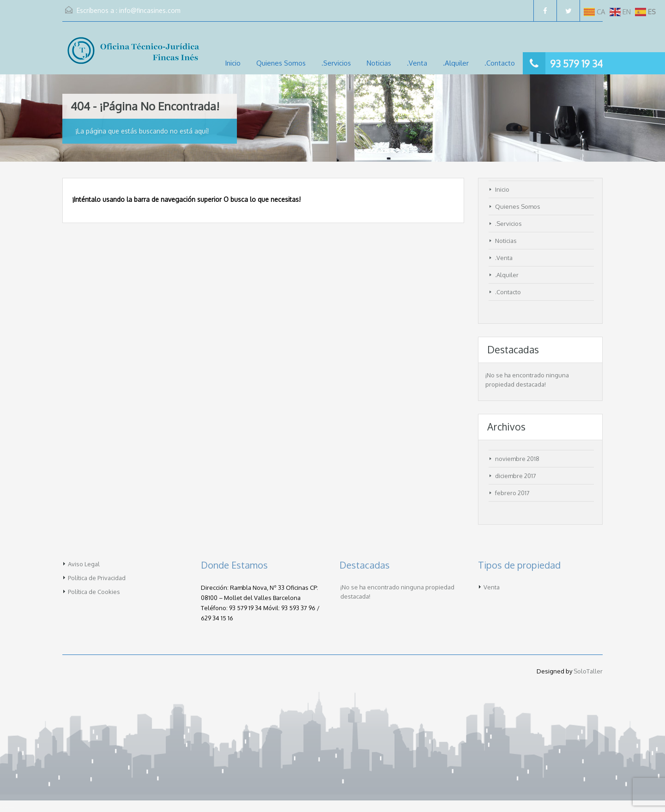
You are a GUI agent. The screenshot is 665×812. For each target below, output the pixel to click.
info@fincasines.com (150, 10)
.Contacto (500, 63)
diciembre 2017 (516, 476)
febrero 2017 (512, 493)
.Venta (417, 63)
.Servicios (336, 63)
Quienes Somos (281, 63)
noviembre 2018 (517, 459)
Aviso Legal (84, 564)
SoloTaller (588, 671)
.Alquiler (456, 63)
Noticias (379, 63)
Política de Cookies (94, 592)
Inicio (233, 63)
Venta (492, 587)
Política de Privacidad (97, 578)
